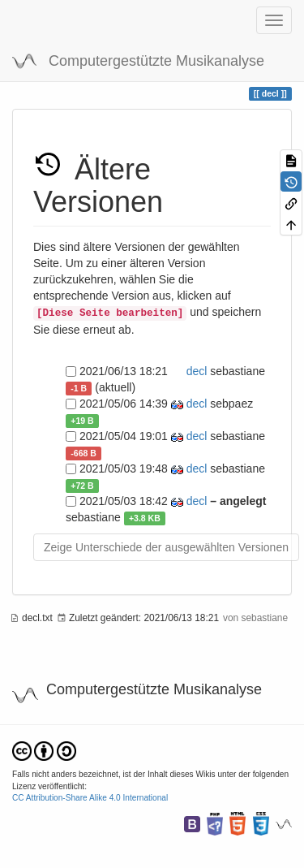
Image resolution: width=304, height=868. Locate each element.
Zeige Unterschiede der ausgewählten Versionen (166, 547)
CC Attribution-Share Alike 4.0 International (90, 798)
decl (195, 371)
